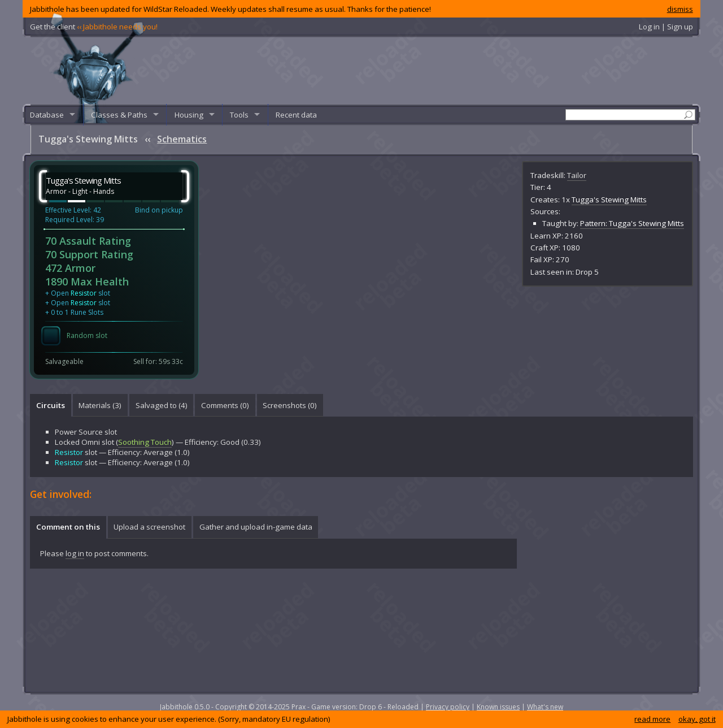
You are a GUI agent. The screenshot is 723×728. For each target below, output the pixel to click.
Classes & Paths (119, 115)
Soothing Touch (145, 442)
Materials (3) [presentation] (100, 405)
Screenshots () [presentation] (290, 405)
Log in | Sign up (666, 27)
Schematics (182, 139)
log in (75, 553)
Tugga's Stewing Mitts (609, 200)
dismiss (680, 9)
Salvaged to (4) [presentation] (162, 405)
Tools (239, 115)
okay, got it (697, 719)
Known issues (498, 707)
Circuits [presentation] (51, 405)
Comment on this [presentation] (68, 527)
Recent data (296, 115)
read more (652, 719)
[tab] (50, 405)
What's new (545, 707)
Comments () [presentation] (225, 405)
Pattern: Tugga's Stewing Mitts (632, 223)
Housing (189, 115)
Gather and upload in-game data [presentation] (256, 527)
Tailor (577, 175)
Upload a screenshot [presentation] (149, 527)
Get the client (94, 27)
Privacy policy (448, 707)
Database (47, 115)
